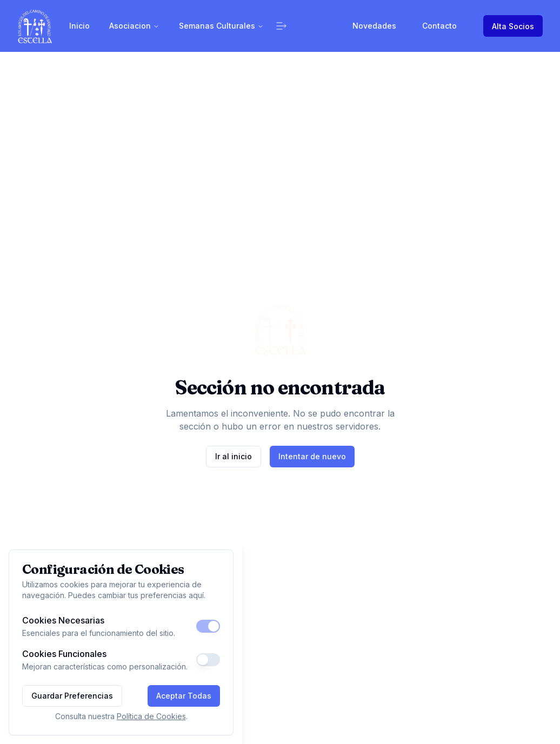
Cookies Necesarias (63, 620)
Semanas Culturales (221, 26)
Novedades (374, 26)
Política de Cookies (151, 716)
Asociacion (134, 26)
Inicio (79, 26)
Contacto (439, 26)
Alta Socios (513, 26)
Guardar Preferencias (72, 696)
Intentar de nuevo (312, 456)
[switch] (208, 626)
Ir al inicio (234, 456)
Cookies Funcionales (64, 654)
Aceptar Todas (184, 696)
